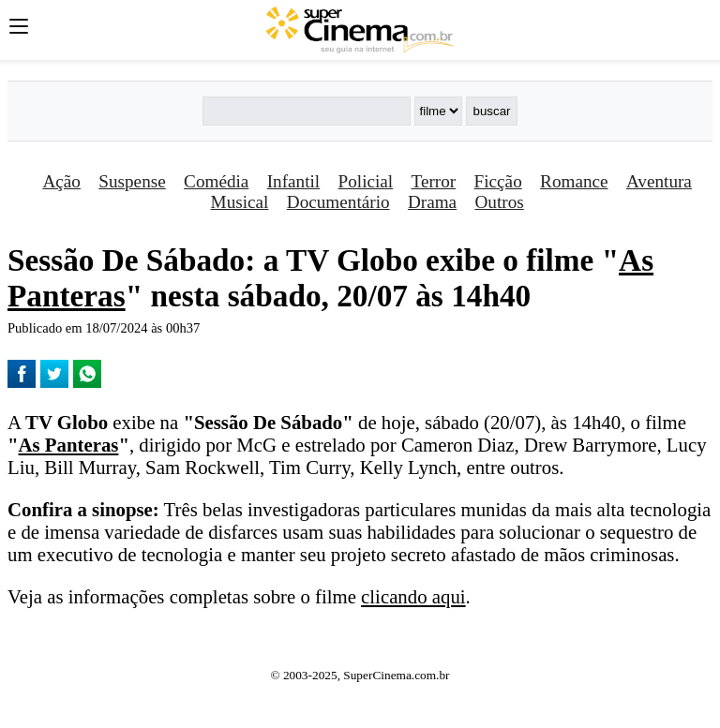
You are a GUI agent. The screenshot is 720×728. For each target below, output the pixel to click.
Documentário (338, 202)
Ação (61, 181)
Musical (240, 202)
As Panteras (69, 445)
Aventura (659, 181)
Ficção (498, 181)
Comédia (216, 181)
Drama (432, 202)
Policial (366, 181)
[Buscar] (307, 111)
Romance (574, 181)
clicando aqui (413, 596)
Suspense (132, 181)
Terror (434, 181)
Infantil (293, 181)
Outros (500, 202)
